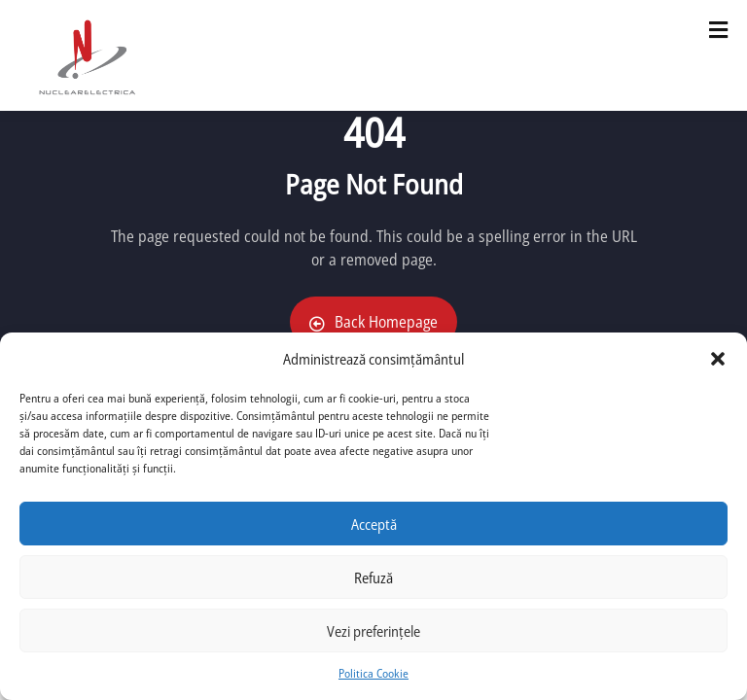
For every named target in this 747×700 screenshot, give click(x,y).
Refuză (373, 577)
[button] (718, 359)
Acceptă (374, 524)
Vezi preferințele (373, 631)
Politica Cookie (373, 673)
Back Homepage (373, 322)
